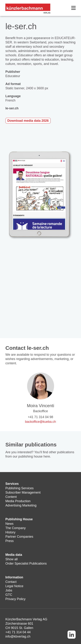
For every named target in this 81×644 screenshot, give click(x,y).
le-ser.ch (12, 108)
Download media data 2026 (28, 121)
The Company (16, 528)
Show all (11, 559)
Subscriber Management (23, 493)
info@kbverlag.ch (18, 636)
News (9, 524)
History (10, 532)
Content (11, 497)
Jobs (9, 590)
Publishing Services (19, 488)
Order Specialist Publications (26, 563)
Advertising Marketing (21, 505)
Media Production (18, 501)
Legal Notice (14, 586)
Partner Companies (19, 537)
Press (10, 541)
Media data (14, 555)
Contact (11, 582)
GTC (9, 595)
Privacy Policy (15, 599)
